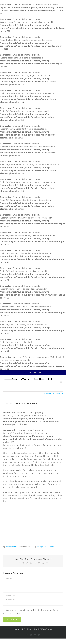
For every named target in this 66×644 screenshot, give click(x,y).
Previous (50, 393)
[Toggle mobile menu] (62, 382)
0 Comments (50, 547)
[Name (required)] (33, 595)
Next (59, 393)
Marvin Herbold (11, 547)
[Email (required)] (33, 600)
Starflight (40, 547)
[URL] (33, 604)
